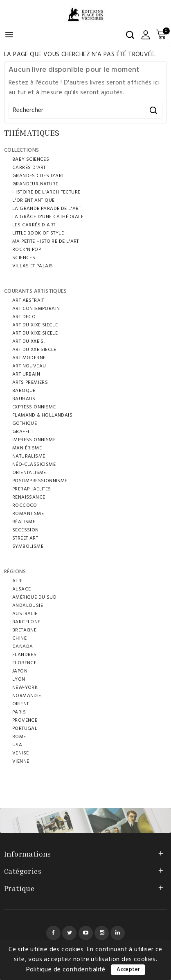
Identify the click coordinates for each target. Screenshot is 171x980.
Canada (22, 647)
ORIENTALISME (29, 473)
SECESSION (26, 530)
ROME (19, 737)
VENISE (20, 753)
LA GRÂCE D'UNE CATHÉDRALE (48, 217)
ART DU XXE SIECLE (34, 350)
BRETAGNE (24, 630)
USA (17, 745)
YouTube (86, 933)
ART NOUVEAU (29, 366)
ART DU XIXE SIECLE (35, 325)
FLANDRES (24, 655)
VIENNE (21, 761)
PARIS (19, 712)
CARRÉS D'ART (29, 168)
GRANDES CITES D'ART (38, 176)
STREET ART (25, 538)
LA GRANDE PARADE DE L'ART (47, 209)
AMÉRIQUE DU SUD (34, 597)
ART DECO (24, 317)
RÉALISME (24, 522)
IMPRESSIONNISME (34, 440)
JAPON (20, 671)
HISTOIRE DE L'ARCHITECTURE (46, 192)
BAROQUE (24, 391)
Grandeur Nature (35, 184)
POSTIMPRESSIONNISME (40, 481)
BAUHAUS (24, 399)
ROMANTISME (28, 514)
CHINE (19, 638)
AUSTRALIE (25, 614)
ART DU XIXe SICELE (35, 333)
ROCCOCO (25, 506)
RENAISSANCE (29, 497)
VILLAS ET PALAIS (33, 266)
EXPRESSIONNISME (34, 407)
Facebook (53, 933)
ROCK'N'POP (27, 250)
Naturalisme (29, 456)
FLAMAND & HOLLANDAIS (42, 415)
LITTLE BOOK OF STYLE (38, 233)
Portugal (25, 729)
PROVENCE (25, 720)
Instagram (102, 933)
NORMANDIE (27, 696)
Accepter (128, 970)
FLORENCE (24, 663)
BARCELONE (26, 622)
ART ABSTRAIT (28, 301)
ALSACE (21, 589)
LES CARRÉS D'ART (34, 225)
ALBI (18, 581)
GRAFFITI (22, 432)
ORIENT (20, 704)
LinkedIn (118, 933)
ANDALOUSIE (28, 606)
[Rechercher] (85, 110)
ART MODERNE (29, 358)
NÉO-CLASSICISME (34, 465)
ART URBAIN (26, 374)
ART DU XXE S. (28, 342)
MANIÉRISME (27, 448)
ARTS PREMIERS (30, 383)
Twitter (69, 933)
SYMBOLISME (28, 547)
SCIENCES (24, 258)
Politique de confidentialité (66, 970)
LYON (19, 679)
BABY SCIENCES (31, 160)
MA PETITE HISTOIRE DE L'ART (46, 242)
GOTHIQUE (25, 424)
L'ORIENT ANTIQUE (33, 201)
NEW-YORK (25, 688)
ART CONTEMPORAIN (36, 309)
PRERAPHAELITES (32, 489)
